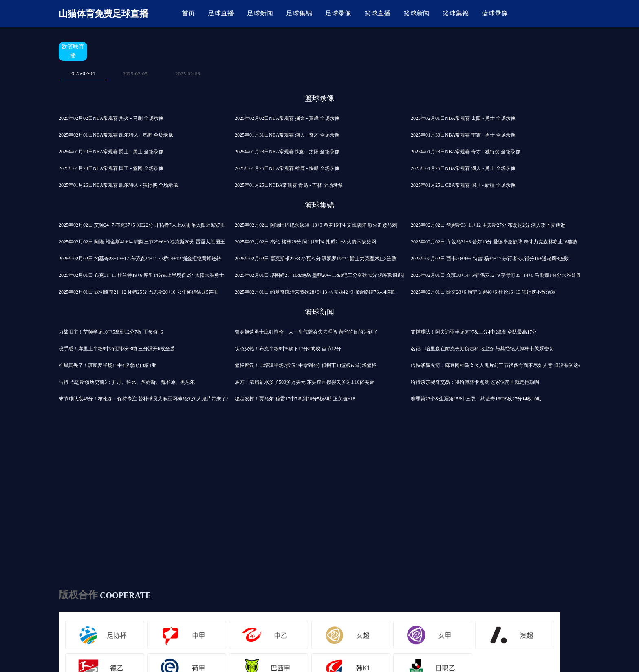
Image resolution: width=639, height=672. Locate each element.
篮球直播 (377, 13)
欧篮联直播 (73, 51)
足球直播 (221, 13)
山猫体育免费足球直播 (104, 14)
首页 (188, 13)
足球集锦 (299, 13)
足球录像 (338, 13)
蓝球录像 (495, 13)
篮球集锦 (456, 13)
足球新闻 (260, 13)
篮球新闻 (416, 13)
